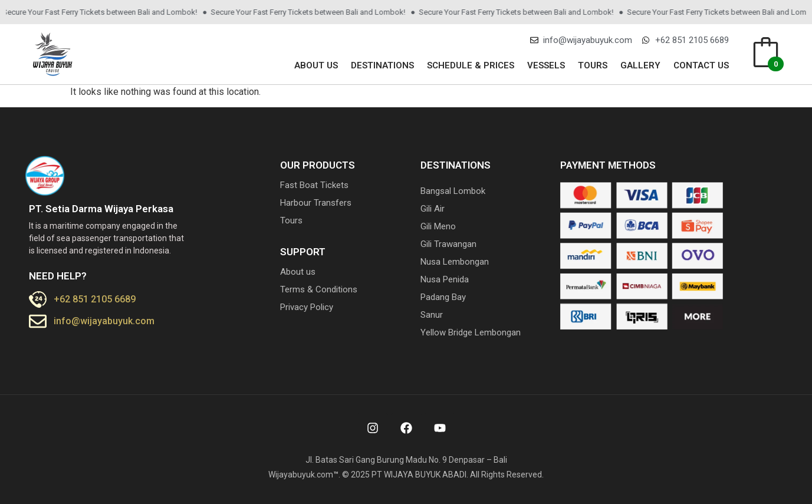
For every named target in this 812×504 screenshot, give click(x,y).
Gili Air (433, 209)
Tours (593, 65)
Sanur (432, 315)
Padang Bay (443, 297)
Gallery (640, 65)
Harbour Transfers (316, 203)
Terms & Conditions (319, 289)
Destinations (382, 65)
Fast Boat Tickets (314, 185)
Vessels (546, 65)
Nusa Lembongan (455, 262)
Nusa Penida (445, 279)
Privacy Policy (307, 307)
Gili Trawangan (448, 244)
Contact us (701, 65)
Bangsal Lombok (453, 191)
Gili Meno (438, 226)
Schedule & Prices (471, 65)
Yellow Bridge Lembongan (471, 332)
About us (316, 65)
